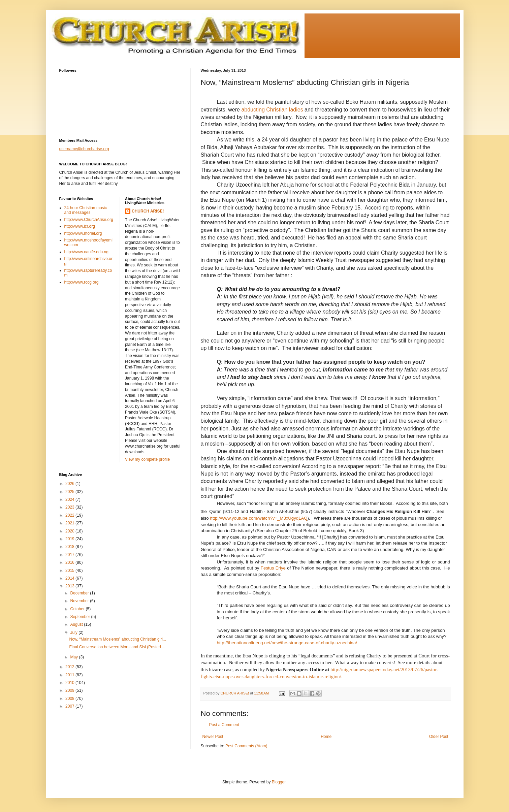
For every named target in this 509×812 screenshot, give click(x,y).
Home (326, 737)
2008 (70, 699)
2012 (70, 667)
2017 (70, 555)
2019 (70, 539)
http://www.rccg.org (82, 282)
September (81, 617)
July (74, 632)
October (78, 609)
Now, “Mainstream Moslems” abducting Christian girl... (117, 639)
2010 (70, 683)
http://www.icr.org (80, 226)
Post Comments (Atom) (246, 746)
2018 (70, 547)
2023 (70, 507)
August (77, 624)
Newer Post (213, 737)
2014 (70, 578)
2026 (70, 484)
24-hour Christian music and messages (86, 210)
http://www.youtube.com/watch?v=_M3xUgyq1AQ (259, 518)
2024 (70, 499)
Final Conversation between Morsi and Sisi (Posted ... (117, 647)
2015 (70, 571)
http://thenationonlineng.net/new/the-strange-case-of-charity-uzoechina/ (287, 643)
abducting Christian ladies (272, 110)
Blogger (279, 782)
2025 (70, 492)
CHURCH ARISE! (148, 211)
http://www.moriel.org (83, 233)
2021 (70, 523)
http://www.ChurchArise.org (89, 220)
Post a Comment (224, 725)
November (80, 601)
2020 (70, 531)
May (74, 657)
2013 (70, 586)
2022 (70, 515)
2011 (70, 675)
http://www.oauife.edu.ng (86, 252)
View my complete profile (147, 459)
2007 (70, 706)
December (80, 593)
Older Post (439, 737)
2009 (70, 690)
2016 (70, 562)
